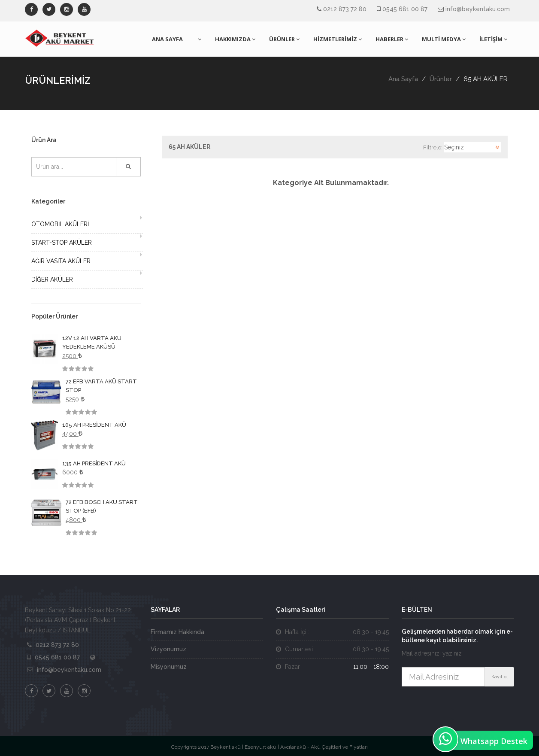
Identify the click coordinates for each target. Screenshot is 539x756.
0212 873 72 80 (345, 9)
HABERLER (392, 39)
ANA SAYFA (167, 39)
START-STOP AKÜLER (62, 243)
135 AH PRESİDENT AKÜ (94, 463)
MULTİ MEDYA (444, 39)
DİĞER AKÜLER (52, 279)
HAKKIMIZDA (235, 39)
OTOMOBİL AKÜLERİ (60, 224)
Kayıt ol (500, 677)
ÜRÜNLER (284, 39)
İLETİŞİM (493, 39)
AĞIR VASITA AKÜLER (61, 261)
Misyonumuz (169, 667)
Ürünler (441, 79)
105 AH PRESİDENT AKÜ (94, 425)
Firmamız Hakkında (177, 632)
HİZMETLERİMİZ (338, 39)
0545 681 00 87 (405, 9)
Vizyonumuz (168, 649)
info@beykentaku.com (478, 9)
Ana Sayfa (403, 79)
